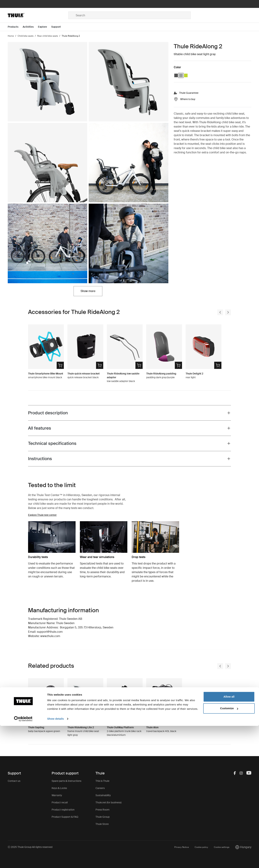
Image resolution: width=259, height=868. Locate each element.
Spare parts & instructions (66, 781)
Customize (229, 850)
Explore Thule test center (42, 515)
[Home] (38, 15)
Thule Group (103, 817)
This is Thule (102, 781)
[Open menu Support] (58, 27)
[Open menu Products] (15, 27)
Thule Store (102, 824)
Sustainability (103, 795)
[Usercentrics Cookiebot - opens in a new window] (23, 861)
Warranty (57, 795)
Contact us (14, 781)
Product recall (60, 802)
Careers (100, 788)
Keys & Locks (59, 788)
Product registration (63, 810)
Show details (55, 861)
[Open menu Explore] (45, 27)
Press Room (103, 810)
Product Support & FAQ (65, 817)
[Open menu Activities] (30, 27)
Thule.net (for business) (108, 802)
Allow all (229, 839)
